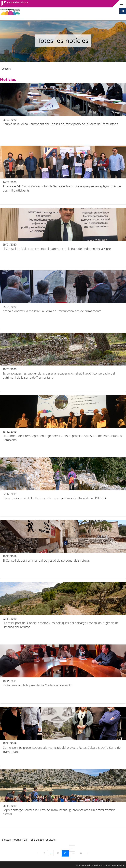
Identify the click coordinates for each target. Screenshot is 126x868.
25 (82, 853)
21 (66, 853)
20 (59, 853)
